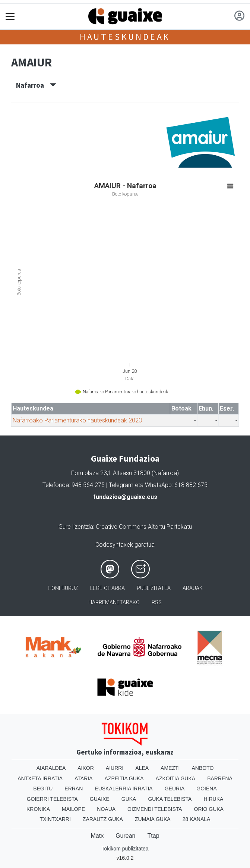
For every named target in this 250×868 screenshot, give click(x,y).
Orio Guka (209, 809)
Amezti (170, 768)
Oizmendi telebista (155, 809)
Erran (74, 789)
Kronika (38, 809)
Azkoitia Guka (176, 778)
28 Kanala (197, 819)
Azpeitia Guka (124, 778)
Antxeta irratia (40, 778)
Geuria (175, 789)
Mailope (73, 809)
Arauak (193, 588)
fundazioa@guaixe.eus (125, 497)
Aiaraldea (51, 768)
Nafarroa (36, 85)
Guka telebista (170, 799)
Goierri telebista (52, 799)
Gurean (125, 836)
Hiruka (213, 799)
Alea (142, 768)
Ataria (84, 778)
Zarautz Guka (103, 819)
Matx (97, 836)
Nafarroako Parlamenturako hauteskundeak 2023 (77, 420)
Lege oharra (107, 588)
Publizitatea (154, 588)
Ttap (154, 836)
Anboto (202, 768)
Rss (157, 602)
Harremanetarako (114, 602)
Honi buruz (63, 588)
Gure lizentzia (76, 527)
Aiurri (115, 768)
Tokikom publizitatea (125, 849)
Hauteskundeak (125, 37)
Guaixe (100, 799)
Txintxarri (55, 819)
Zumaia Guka (153, 819)
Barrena (220, 778)
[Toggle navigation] (10, 17)
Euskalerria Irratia (124, 789)
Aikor (86, 768)
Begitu (43, 789)
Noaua (106, 809)
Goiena (206, 789)
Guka (129, 799)
